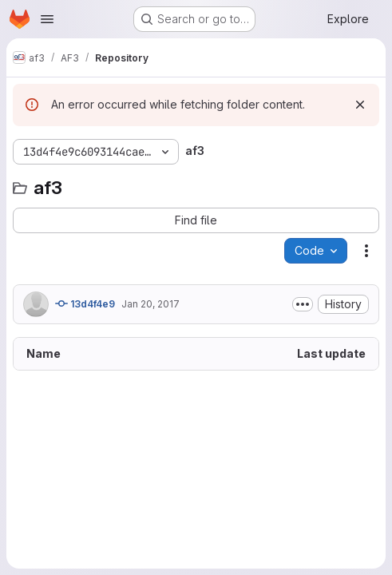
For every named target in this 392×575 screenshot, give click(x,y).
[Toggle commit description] (303, 304)
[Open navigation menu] (47, 19)
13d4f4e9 (85, 303)
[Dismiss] (360, 105)
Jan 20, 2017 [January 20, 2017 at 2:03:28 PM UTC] (150, 304)
